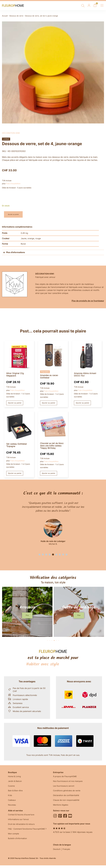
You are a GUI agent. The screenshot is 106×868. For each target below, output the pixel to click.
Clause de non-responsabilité (67, 802)
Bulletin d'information (18, 842)
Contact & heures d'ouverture (22, 817)
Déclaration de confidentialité (67, 797)
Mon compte (14, 837)
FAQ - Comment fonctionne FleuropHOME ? (29, 832)
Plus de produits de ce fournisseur (88, 301)
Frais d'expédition (13, 184)
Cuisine (11, 787)
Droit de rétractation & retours (22, 827)
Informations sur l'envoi (19, 822)
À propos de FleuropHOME (66, 777)
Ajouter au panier (15, 214)
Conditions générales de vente (68, 792)
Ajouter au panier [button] (15, 403)
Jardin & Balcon (15, 782)
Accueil (5, 16)
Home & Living (15, 777)
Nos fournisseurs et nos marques (69, 782)
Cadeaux (12, 802)
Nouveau (12, 807)
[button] (39, 555)
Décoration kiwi (11, 133)
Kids (10, 797)
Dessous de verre (16, 16)
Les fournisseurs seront (64, 787)
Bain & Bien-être (16, 792)
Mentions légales (61, 807)
